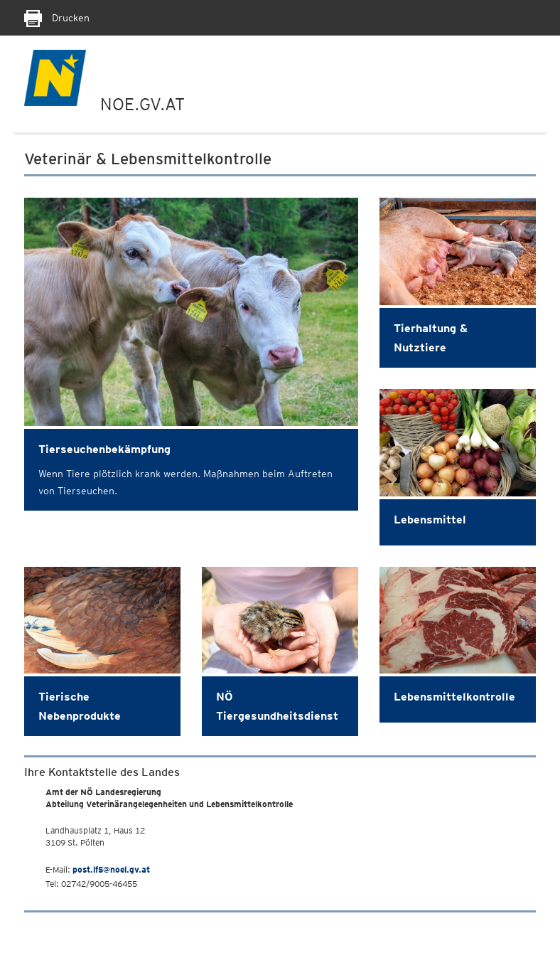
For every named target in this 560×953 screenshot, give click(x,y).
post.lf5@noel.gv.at (111, 869)
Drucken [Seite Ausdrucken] (57, 18)
